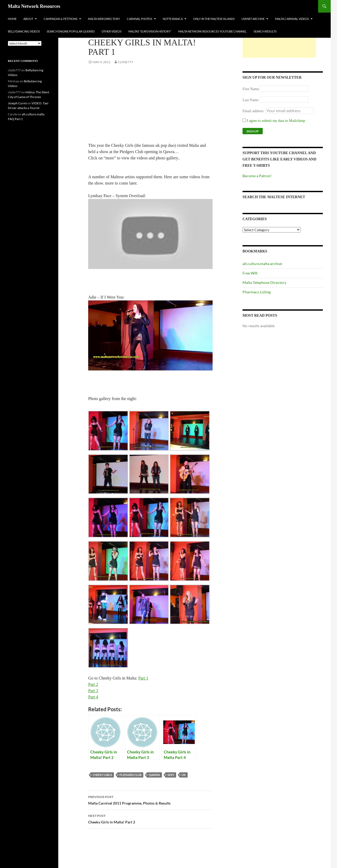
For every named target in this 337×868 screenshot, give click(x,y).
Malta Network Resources (34, 6)
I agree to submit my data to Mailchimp (274, 121)
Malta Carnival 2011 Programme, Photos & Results (150, 800)
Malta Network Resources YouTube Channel (212, 31)
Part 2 (93, 684)
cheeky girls (102, 775)
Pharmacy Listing (257, 292)
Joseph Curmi (17, 103)
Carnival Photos (139, 19)
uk (184, 775)
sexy (171, 775)
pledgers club (130, 775)
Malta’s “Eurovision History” (150, 31)
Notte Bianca (173, 19)
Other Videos (112, 31)
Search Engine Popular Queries (71, 31)
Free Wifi (250, 273)
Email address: (254, 111)
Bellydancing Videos (24, 31)
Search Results (265, 31)
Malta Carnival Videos (292, 19)
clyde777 (125, 62)
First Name (251, 89)
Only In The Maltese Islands (214, 19)
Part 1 (143, 678)
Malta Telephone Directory (264, 282)
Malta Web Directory (104, 19)
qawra (154, 775)
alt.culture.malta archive (262, 264)
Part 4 (93, 697)
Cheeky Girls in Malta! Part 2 (150, 818)
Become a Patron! (257, 176)
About (28, 19)
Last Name (251, 100)
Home (12, 19)
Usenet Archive (253, 19)
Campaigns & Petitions (60, 19)
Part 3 (93, 691)
